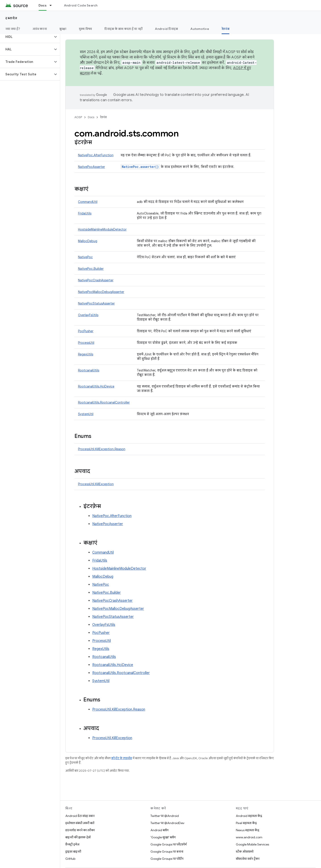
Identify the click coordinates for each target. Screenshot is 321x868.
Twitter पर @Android (165, 816)
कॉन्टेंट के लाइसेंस (122, 758)
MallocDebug (88, 241)
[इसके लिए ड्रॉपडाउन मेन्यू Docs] (53, 5)
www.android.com (249, 837)
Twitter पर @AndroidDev (167, 823)
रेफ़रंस (103, 117)
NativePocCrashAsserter (96, 280)
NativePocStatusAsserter (96, 303)
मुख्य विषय (85, 29)
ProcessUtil (86, 343)
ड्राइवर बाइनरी (73, 852)
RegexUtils (86, 354)
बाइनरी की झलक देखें (78, 837)
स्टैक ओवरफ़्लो (245, 852)
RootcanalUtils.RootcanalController (104, 402)
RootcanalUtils (89, 370)
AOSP (78, 117)
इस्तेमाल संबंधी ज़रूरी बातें (80, 823)
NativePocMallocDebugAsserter (101, 292)
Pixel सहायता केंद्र (246, 823)
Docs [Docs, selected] (43, 5)
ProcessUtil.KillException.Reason (102, 449)
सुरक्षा (63, 29)
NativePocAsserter (92, 167)
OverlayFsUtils (88, 315)
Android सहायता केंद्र (249, 816)
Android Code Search (81, 5)
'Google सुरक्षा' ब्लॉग (163, 837)
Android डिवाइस (166, 29)
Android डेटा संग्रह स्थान (80, 816)
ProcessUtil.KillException (96, 484)
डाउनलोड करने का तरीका (80, 830)
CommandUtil (88, 202)
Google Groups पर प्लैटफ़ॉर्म (169, 844)
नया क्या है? (13, 29)
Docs (91, 117)
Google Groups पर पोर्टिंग (167, 859)
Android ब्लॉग (159, 830)
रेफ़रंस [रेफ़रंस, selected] (225, 29)
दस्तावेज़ (11, 18)
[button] (26, 37)
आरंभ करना (40, 29)
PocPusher (86, 331)
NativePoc (85, 257)
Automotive (200, 29)
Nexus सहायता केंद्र (248, 830)
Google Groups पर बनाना (167, 852)
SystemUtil (86, 414)
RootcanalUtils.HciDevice (96, 386)
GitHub (70, 859)
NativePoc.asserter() (140, 167)
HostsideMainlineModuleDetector (102, 229)
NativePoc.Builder (91, 269)
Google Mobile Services (252, 844)
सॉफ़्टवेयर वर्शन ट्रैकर (248, 859)
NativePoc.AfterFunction (96, 155)
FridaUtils (85, 213)
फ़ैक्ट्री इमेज (72, 844)
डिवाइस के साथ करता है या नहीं (123, 29)
